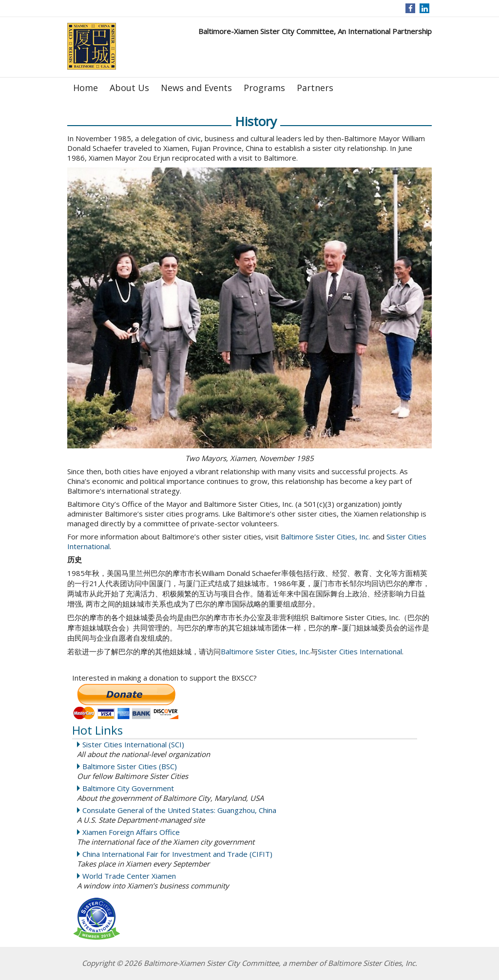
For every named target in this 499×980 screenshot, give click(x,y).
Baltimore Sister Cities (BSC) (130, 766)
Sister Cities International (360, 651)
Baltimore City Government (128, 788)
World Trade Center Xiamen (129, 876)
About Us (129, 88)
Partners (315, 88)
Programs (264, 88)
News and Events (196, 88)
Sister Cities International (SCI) (133, 744)
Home (86, 88)
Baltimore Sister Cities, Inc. (326, 536)
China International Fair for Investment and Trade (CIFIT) (177, 854)
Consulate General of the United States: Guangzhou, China (179, 810)
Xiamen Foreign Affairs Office (131, 832)
